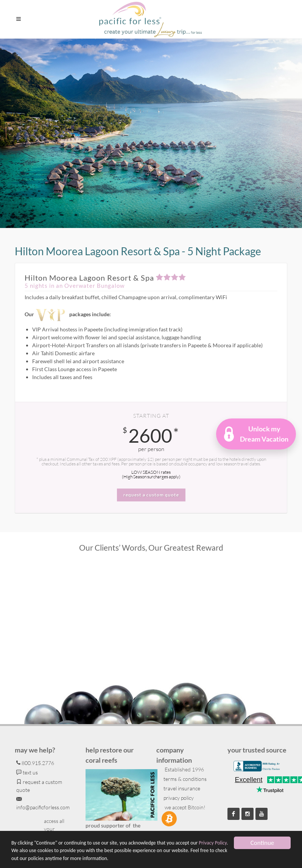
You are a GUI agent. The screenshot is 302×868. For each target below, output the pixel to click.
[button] (256, 434)
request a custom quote (39, 785)
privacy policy (178, 798)
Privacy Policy (212, 843)
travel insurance (181, 788)
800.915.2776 (35, 763)
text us (27, 772)
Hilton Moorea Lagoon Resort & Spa (105, 278)
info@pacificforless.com (43, 803)
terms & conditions (184, 779)
